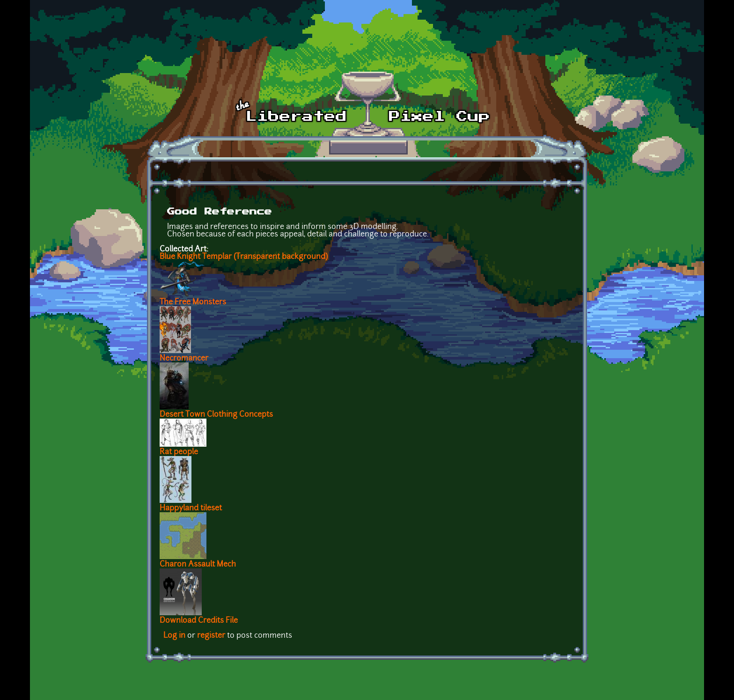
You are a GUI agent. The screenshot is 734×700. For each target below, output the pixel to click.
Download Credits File (199, 621)
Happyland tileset (191, 508)
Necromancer (184, 359)
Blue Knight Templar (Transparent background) (244, 257)
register (211, 636)
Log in (174, 636)
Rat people (179, 452)
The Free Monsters (193, 302)
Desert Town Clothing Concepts (216, 415)
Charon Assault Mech (198, 565)
